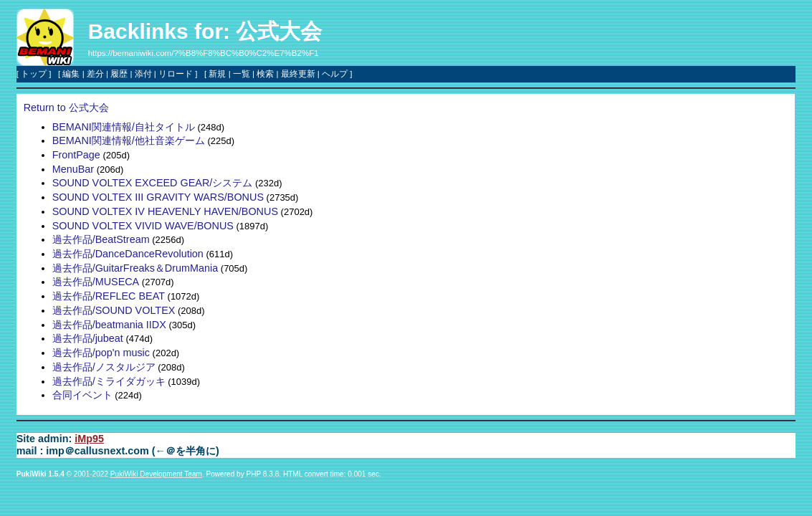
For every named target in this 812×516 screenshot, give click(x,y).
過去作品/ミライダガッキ (109, 381)
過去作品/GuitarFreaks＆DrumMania (135, 268)
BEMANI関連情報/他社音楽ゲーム (129, 140)
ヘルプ (335, 74)
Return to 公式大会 (66, 107)
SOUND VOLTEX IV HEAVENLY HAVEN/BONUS (165, 211)
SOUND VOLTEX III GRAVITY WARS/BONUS (158, 197)
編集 (71, 74)
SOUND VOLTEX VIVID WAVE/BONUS (143, 226)
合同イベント (82, 395)
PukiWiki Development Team (156, 474)
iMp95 (89, 439)
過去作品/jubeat (88, 338)
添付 (143, 74)
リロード (176, 74)
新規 (217, 74)
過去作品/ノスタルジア (104, 367)
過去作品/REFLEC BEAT (109, 296)
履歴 (119, 74)
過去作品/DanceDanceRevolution (128, 254)
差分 (95, 74)
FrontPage (76, 155)
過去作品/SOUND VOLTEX (114, 310)
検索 (265, 74)
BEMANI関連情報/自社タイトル (124, 127)
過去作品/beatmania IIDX (109, 325)
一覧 (242, 74)
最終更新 (298, 74)
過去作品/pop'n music (101, 353)
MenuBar (73, 169)
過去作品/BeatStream (101, 239)
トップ (34, 74)
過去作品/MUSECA (96, 282)
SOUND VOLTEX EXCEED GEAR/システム (153, 183)
